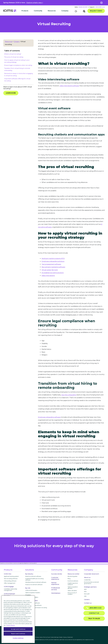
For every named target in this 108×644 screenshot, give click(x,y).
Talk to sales (94, 619)
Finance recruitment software (34, 585)
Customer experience (55, 578)
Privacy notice (39, 637)
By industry (29, 574)
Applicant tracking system (11, 576)
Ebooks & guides (72, 576)
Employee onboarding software (49, 417)
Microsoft (87, 594)
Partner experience (55, 583)
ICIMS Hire (8, 574)
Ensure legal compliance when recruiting (18, 65)
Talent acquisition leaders (33, 593)
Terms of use (46, 637)
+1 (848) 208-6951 (83, 7)
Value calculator (72, 591)
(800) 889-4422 (94, 608)
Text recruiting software (11, 579)
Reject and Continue (18, 634)
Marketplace (56, 593)
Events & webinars (73, 581)
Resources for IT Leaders (72, 593)
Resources (9, 42)
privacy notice (54, 552)
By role (28, 588)
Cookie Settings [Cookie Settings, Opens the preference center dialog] (18, 638)
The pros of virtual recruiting (14, 57)
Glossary (17, 42)
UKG (85, 596)
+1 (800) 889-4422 (100, 7)
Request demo (96, 11)
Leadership (87, 580)
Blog (69, 579)
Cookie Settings (54, 637)
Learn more (11, 93)
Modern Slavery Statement (66, 637)
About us (87, 577)
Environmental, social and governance (91, 583)
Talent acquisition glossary (73, 588)
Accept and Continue (18, 629)
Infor (85, 592)
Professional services (56, 589)
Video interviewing (48, 276)
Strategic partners (90, 587)
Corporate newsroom (92, 574)
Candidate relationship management (11, 590)
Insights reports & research (73, 584)
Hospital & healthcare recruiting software (34, 579)
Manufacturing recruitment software (36, 582)
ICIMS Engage (9, 587)
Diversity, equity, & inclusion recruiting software (36, 608)
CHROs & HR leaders (31, 590)
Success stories (57, 574)
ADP (85, 589)
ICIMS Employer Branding (10, 595)
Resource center (74, 574)
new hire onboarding (69, 395)
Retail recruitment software (33, 576)
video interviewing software (69, 86)
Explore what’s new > (35, 3)
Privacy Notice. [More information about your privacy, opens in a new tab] (11, 625)
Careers (87, 599)
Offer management (10, 583)
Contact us (88, 603)
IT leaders (28, 595)
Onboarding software (10, 581)
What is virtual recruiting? (13, 54)
